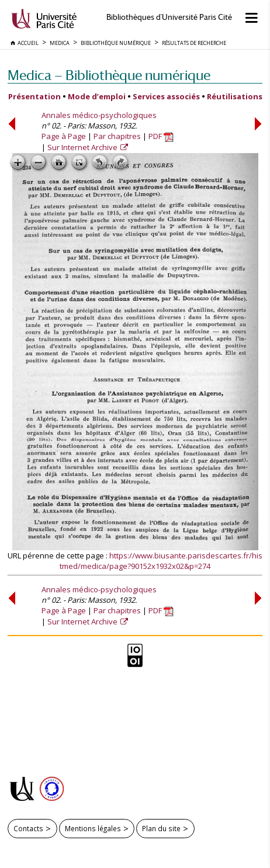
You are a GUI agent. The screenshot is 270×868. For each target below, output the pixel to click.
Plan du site (161, 828)
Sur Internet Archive (83, 147)
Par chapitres (117, 136)
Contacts (28, 828)
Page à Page (64, 136)
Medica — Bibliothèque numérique (109, 75)
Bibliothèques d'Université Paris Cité (169, 17)
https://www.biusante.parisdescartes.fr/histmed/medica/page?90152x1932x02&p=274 (161, 561)
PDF (161, 136)
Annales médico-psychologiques (99, 115)
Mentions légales (93, 828)
